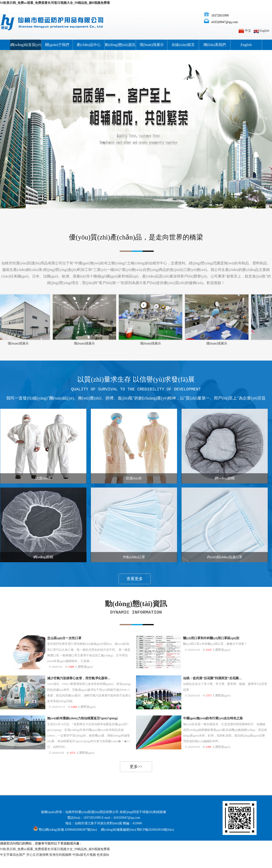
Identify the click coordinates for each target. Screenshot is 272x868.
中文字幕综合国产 (13, 855)
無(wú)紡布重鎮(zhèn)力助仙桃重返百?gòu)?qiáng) (82, 718)
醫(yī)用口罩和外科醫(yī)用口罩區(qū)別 (211, 638)
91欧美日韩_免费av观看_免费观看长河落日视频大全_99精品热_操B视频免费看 (55, 3)
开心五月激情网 (37, 855)
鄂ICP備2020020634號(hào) (155, 830)
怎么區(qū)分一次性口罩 (64, 638)
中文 (248, 31)
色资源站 (103, 855)
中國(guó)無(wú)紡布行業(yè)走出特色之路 (213, 718)
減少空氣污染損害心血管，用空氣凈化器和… (79, 678)
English (264, 31)
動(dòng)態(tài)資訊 (120, 45)
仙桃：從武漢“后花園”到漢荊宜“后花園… (212, 678)
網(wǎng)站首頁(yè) (26, 45)
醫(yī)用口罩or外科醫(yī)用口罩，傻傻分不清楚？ (215, 644)
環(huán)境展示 (152, 45)
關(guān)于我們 (57, 45)
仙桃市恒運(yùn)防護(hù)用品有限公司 (92, 812)
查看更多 (135, 579)
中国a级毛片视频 (84, 855)
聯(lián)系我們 (215, 45)
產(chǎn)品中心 (89, 45)
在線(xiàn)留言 (183, 45)
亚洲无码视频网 (60, 855)
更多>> (136, 767)
